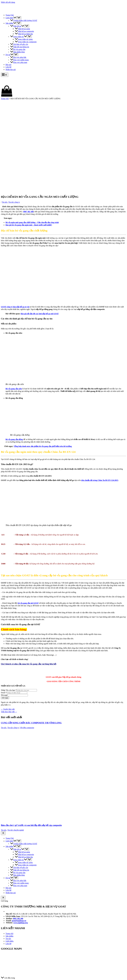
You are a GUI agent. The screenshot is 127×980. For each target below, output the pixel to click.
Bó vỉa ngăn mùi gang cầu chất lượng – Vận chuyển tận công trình (32, 222)
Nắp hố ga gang (22, 29)
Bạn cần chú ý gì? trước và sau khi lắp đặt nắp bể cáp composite (31, 825)
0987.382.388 (18, 919)
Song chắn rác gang (24, 39)
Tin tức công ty (14, 202)
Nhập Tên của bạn (9, 690)
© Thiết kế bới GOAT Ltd (11, 973)
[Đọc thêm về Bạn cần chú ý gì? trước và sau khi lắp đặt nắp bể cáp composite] (61, 820)
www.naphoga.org (21, 923)
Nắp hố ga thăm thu (24, 34)
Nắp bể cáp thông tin (20, 47)
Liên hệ (8, 67)
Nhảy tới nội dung (8, 2)
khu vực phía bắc (18, 57)
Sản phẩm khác (18, 52)
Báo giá (8, 65)
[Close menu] (3, 833)
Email (4, 693)
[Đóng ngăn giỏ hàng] (3, 898)
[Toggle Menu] (19, 18)
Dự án (9, 55)
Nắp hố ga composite (24, 31)
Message (4, 695)
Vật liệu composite (27, 728)
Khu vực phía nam (19, 62)
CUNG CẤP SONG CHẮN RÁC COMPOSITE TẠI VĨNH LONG (31, 723)
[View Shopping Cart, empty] (63, 91)
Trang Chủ (10, 15)
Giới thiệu (11, 18)
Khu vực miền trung (19, 60)
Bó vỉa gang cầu (18, 49)
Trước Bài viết (8, 709)
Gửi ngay (5, 698)
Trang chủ (5, 99)
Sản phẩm (11, 23)
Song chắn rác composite (26, 42)
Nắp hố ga (17, 26)
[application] (15, 18)
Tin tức (5, 202)
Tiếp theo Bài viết (9, 712)
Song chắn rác (19, 37)
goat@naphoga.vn (19, 921)
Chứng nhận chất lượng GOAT (24, 20)
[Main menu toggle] (5, 75)
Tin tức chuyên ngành (16, 830)
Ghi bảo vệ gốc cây (19, 44)
